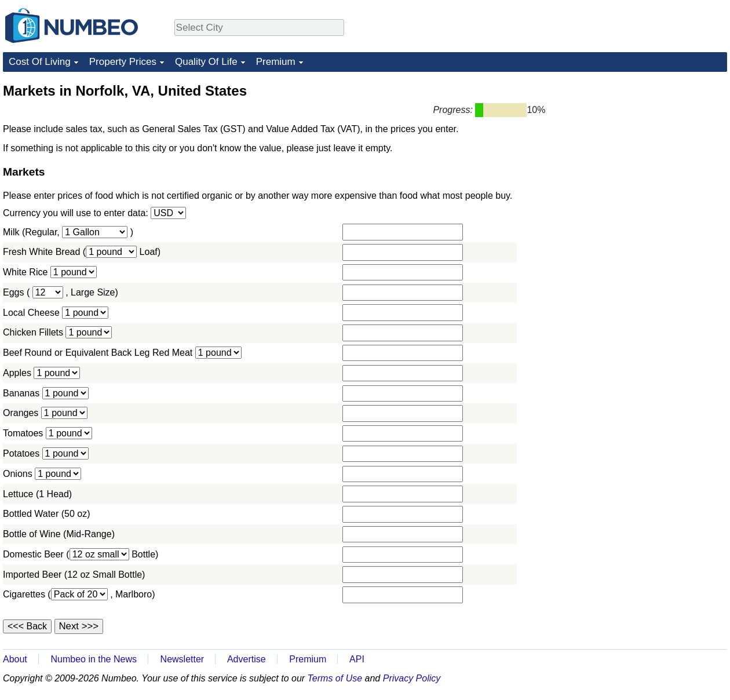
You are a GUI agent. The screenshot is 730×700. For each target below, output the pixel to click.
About (15, 659)
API (357, 659)
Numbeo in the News (94, 659)
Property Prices (123, 62)
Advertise (247, 659)
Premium (276, 62)
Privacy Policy (412, 678)
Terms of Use (335, 678)
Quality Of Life (206, 62)
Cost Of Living (40, 62)
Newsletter (183, 659)
